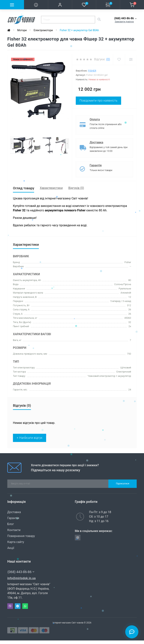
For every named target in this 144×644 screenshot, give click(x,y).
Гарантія (96, 165)
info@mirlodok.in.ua (21, 578)
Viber (10, 606)
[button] (60, 5)
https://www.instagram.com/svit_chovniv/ (78, 538)
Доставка (96, 142)
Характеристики (51, 188)
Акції (11, 548)
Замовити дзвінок (124, 22)
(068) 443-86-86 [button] (21, 572)
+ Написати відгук (30, 438)
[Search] (99, 20)
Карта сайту (16, 542)
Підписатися (123, 484)
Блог (11, 524)
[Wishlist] (119, 59)
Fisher (92, 71)
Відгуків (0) (76, 188)
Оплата (95, 119)
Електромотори (43, 30)
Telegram (18, 606)
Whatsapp (25, 606)
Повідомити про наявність (98, 101)
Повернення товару (21, 536)
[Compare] (131, 59)
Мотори (22, 30)
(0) (108, 59)
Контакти (14, 530)
